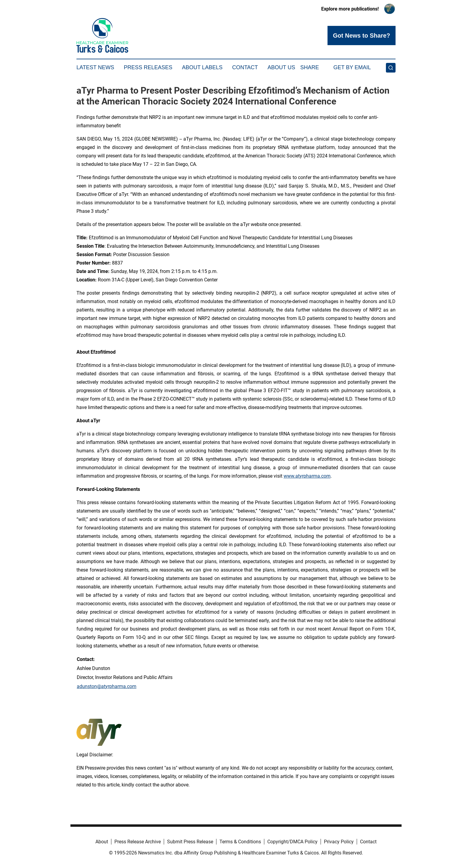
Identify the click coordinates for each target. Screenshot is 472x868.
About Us (281, 67)
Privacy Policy (339, 842)
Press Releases (148, 67)
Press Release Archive (138, 842)
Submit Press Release (190, 842)
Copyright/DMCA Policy (292, 842)
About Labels (202, 67)
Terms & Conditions (240, 842)
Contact (245, 67)
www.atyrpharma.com (307, 476)
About (102, 842)
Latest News (95, 67)
